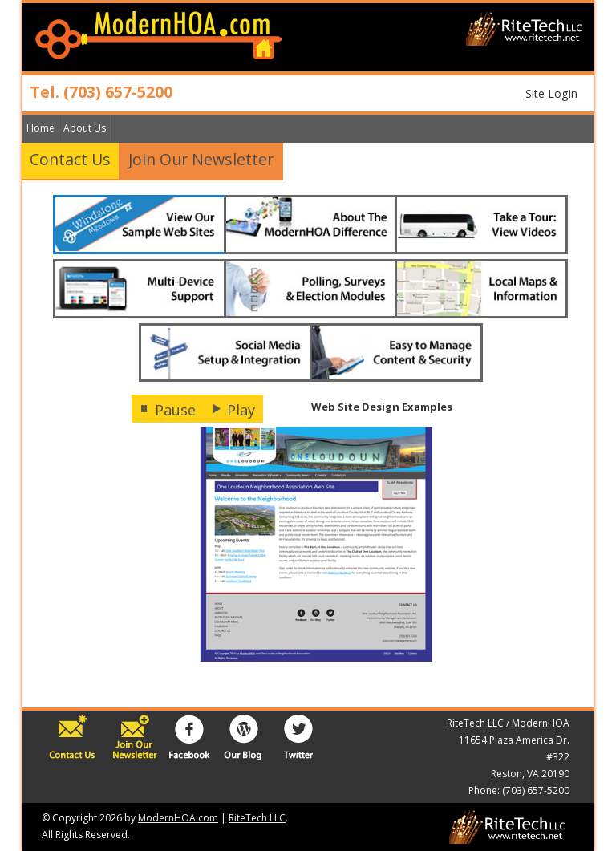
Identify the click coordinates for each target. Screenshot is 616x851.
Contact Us (70, 159)
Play (233, 410)
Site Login (551, 93)
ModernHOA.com (178, 818)
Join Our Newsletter (201, 159)
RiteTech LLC (257, 818)
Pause (168, 410)
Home (41, 128)
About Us (85, 128)
